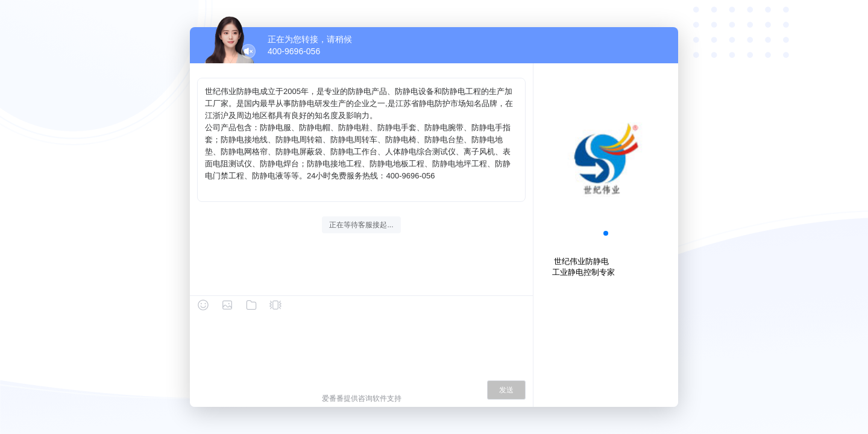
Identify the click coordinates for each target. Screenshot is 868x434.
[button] (606, 233)
